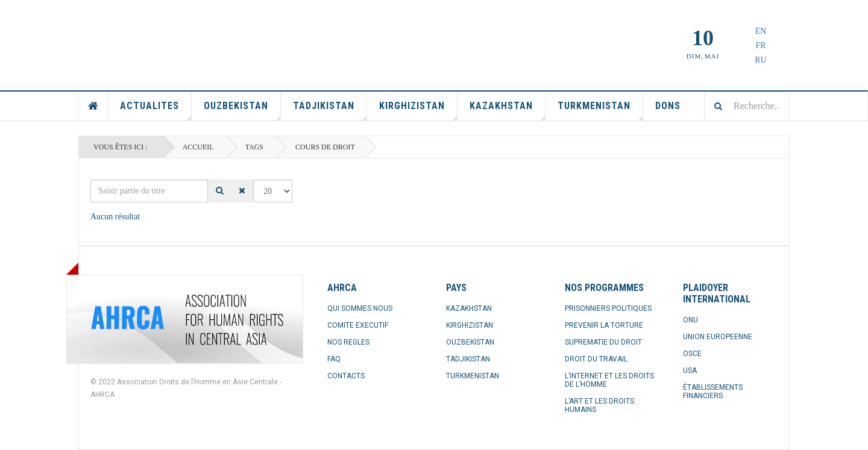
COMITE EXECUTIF (358, 325)
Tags (254, 147)
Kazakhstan (508, 110)
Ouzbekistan (242, 110)
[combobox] (747, 106)
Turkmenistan (600, 110)
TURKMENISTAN (473, 376)
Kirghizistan (418, 110)
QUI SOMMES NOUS (360, 308)
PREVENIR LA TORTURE (604, 325)
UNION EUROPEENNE (718, 337)
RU (760, 60)
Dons (668, 106)
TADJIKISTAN (468, 359)
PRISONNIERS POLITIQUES (608, 308)
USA (690, 370)
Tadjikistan (330, 110)
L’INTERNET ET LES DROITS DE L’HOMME (609, 380)
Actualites (156, 110)
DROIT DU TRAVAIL (596, 359)
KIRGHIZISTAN (470, 325)
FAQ (334, 359)
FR (760, 45)
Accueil (93, 106)
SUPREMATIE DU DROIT (603, 342)
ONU (690, 320)
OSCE (692, 354)
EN (761, 31)
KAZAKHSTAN (469, 308)
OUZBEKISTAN (470, 342)
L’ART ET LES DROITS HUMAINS (599, 405)
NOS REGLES (348, 342)
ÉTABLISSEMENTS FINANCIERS (713, 392)
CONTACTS (346, 376)
